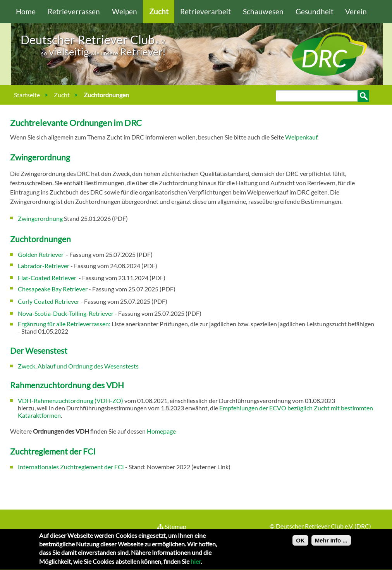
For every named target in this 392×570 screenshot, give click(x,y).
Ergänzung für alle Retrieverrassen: (64, 324)
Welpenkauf (301, 137)
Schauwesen (263, 11)
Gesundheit (315, 11)
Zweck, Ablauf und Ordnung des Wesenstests (78, 366)
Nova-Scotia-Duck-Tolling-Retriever (66, 313)
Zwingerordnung (40, 218)
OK (300, 542)
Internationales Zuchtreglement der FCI (71, 467)
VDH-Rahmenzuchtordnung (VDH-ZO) (70, 400)
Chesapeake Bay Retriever (53, 289)
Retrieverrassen (74, 11)
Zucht (159, 11)
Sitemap (171, 526)
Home (26, 11)
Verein (356, 11)
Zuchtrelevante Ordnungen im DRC (76, 123)
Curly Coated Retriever (49, 301)
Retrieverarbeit (205, 11)
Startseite (27, 95)
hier (196, 564)
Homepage (161, 431)
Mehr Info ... (331, 542)
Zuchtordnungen (106, 95)
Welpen (125, 11)
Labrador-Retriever (44, 266)
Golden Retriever (41, 254)
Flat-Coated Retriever (48, 278)
